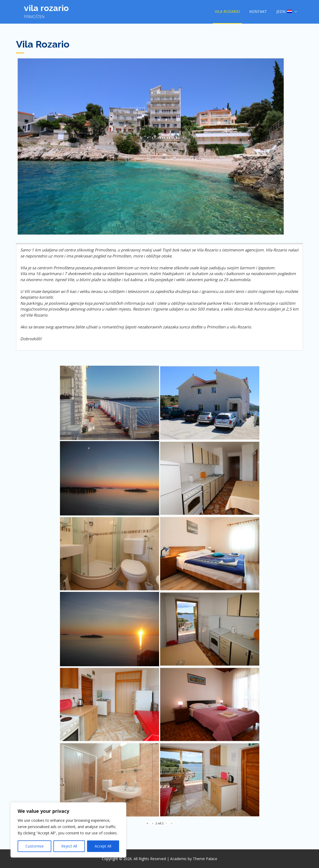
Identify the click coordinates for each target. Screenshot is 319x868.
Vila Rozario (46, 8)
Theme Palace (205, 859)
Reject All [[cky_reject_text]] (69, 846)
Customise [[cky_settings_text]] (35, 846)
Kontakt (258, 11)
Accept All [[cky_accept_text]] (103, 846)
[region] (68, 830)
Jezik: (284, 11)
